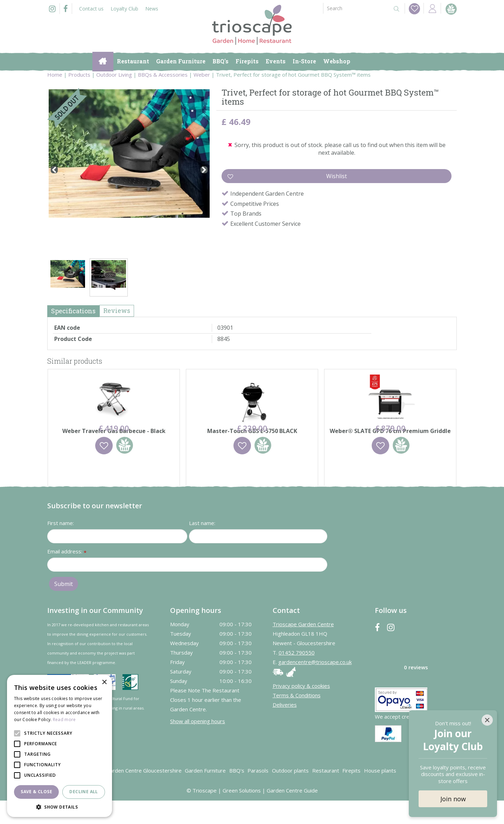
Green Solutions (242, 814)
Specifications (73, 311)
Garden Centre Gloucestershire (144, 794)
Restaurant (326, 794)
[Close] (487, 720)
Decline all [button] (83, 792)
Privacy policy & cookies (301, 709)
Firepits (351, 794)
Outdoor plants (290, 794)
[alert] (59, 746)
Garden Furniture (205, 794)
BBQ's (237, 794)
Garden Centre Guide (292, 814)
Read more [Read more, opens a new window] (64, 720)
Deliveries (285, 728)
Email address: (67, 575)
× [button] (104, 682)
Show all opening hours (198, 745)
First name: (61, 546)
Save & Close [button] (36, 792)
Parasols (258, 794)
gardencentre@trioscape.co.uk (315, 685)
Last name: (202, 546)
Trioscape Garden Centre (303, 648)
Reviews (117, 310)
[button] (59, 807)
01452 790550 (297, 676)
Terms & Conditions (297, 719)
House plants (380, 794)
